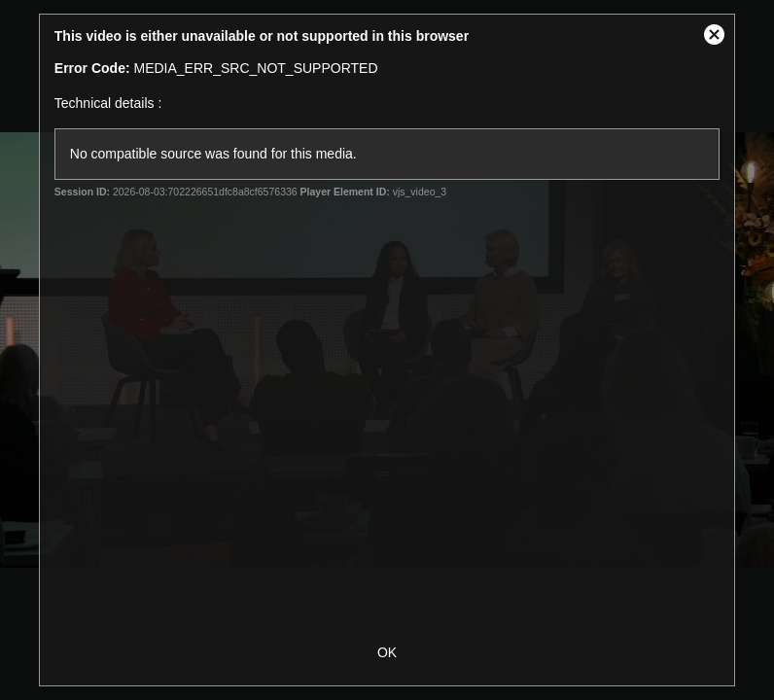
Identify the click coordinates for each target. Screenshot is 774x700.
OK (387, 652)
